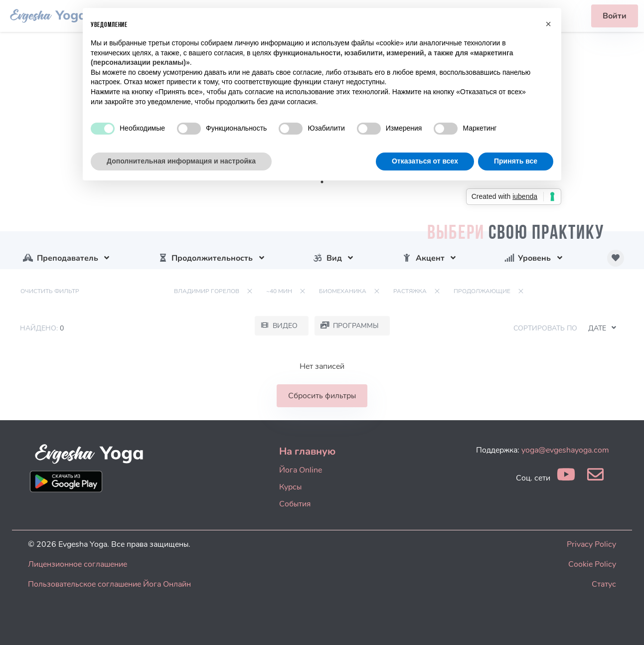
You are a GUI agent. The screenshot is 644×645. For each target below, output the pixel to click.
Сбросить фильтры (322, 396)
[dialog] (625, 625)
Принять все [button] (516, 161)
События (295, 504)
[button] (548, 24)
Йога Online (301, 470)
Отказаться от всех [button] (425, 161)
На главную (307, 451)
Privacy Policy (591, 544)
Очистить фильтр (50, 291)
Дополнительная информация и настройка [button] (181, 161)
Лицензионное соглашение (78, 564)
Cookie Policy (592, 564)
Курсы (290, 487)
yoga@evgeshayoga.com (565, 450)
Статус (604, 584)
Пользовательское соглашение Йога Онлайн (109, 584)
